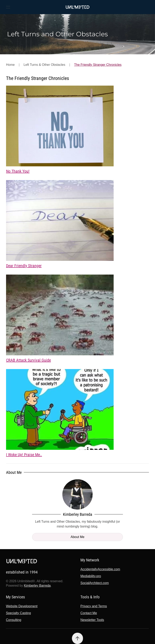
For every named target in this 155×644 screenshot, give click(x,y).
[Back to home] (77, 7)
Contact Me (88, 613)
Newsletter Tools (92, 620)
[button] (8, 7)
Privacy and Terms (93, 606)
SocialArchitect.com (94, 583)
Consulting (13, 620)
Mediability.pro (90, 576)
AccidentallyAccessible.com (100, 569)
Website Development (21, 606)
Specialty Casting (18, 613)
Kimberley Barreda (37, 586)
